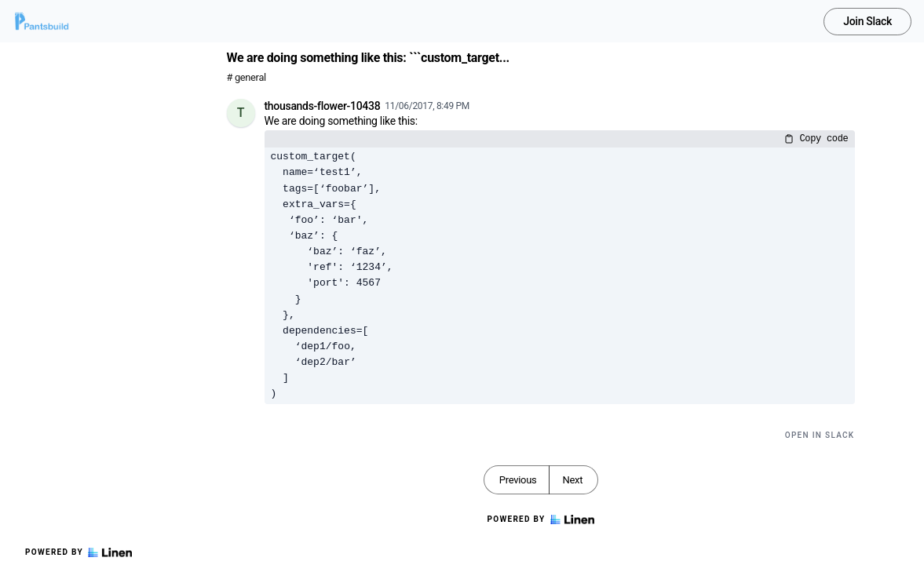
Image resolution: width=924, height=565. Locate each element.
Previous (518, 480)
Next (572, 480)
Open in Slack (820, 435)
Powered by (79, 552)
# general (247, 77)
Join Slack (867, 21)
